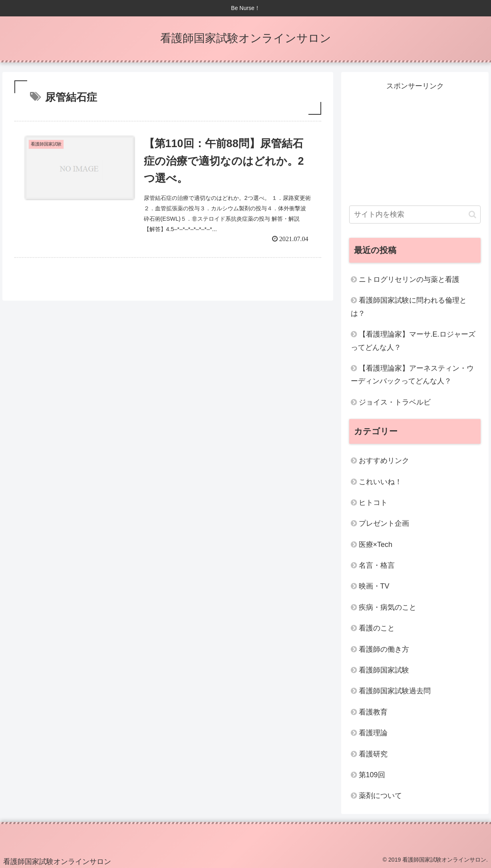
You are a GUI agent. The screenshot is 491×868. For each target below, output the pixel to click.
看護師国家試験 (384, 670)
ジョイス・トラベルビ (395, 402)
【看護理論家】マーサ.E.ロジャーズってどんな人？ (413, 341)
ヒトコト (373, 503)
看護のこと (377, 628)
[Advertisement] (415, 143)
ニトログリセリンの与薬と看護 (409, 279)
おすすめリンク (384, 461)
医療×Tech (376, 545)
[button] (472, 215)
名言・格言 (377, 565)
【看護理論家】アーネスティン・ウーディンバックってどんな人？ (412, 375)
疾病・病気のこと (388, 607)
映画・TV (374, 586)
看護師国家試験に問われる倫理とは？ (409, 307)
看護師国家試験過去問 (395, 691)
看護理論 (373, 733)
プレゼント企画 (384, 523)
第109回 (372, 775)
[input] (415, 215)
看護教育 (373, 712)
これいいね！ (380, 482)
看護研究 (373, 754)
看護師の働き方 (384, 649)
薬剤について (380, 796)
